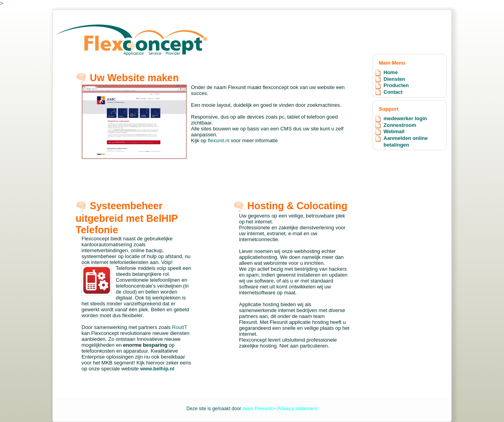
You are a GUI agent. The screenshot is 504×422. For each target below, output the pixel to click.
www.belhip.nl (157, 369)
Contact (393, 92)
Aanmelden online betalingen (406, 141)
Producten (396, 85)
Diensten (394, 79)
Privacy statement (297, 409)
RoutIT (180, 327)
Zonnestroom (400, 125)
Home (391, 72)
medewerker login (405, 118)
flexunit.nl (220, 140)
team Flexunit (258, 409)
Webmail (394, 131)
